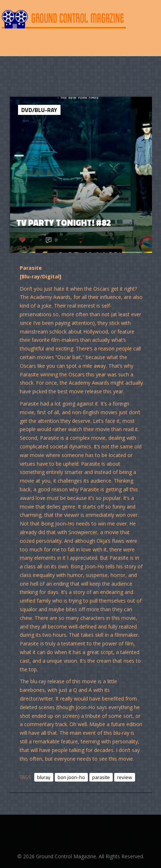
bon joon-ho (71, 777)
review (125, 777)
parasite (101, 777)
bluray (44, 777)
